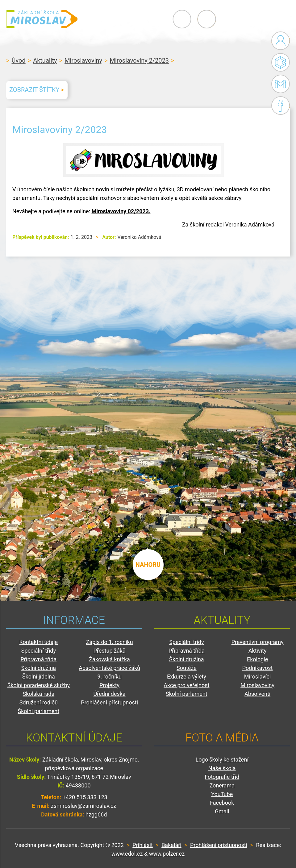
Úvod (18, 60)
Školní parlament (39, 711)
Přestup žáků (109, 651)
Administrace (281, 41)
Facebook (281, 106)
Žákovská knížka (109, 659)
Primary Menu (256, 19)
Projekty (109, 685)
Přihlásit (142, 845)
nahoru (148, 564)
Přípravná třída (39, 659)
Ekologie (257, 659)
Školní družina (39, 668)
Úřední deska (110, 694)
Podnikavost (258, 668)
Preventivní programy (258, 642)
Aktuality (45, 60)
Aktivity (258, 651)
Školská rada (39, 694)
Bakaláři (281, 62)
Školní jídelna (39, 677)
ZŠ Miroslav (43, 19)
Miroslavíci (258, 677)
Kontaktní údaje (39, 642)
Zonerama (222, 785)
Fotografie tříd (222, 777)
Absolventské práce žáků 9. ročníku (109, 672)
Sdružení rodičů (39, 702)
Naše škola (222, 768)
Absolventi (257, 694)
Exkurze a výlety (187, 677)
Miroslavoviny (83, 60)
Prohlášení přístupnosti (109, 702)
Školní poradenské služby (39, 685)
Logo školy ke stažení (222, 760)
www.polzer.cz (167, 854)
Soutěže (187, 668)
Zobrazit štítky (34, 90)
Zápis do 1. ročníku (110, 642)
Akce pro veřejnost (186, 685)
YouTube (222, 794)
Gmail (279, 84)
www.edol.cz (127, 854)
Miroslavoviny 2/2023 (140, 60)
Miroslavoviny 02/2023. (121, 211)
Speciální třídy (39, 651)
